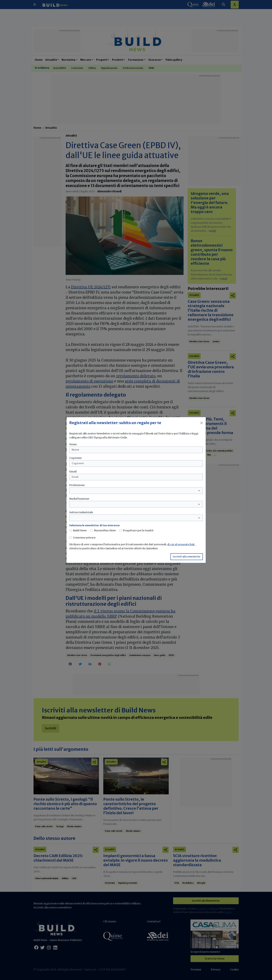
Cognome (75, 458)
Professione (77, 485)
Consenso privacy (84, 538)
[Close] (202, 423)
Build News (80, 530)
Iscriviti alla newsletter (187, 557)
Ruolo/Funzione (79, 499)
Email (73, 472)
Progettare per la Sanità (138, 530)
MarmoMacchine (105, 530)
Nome (73, 444)
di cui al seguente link (181, 544)
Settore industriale (81, 512)
